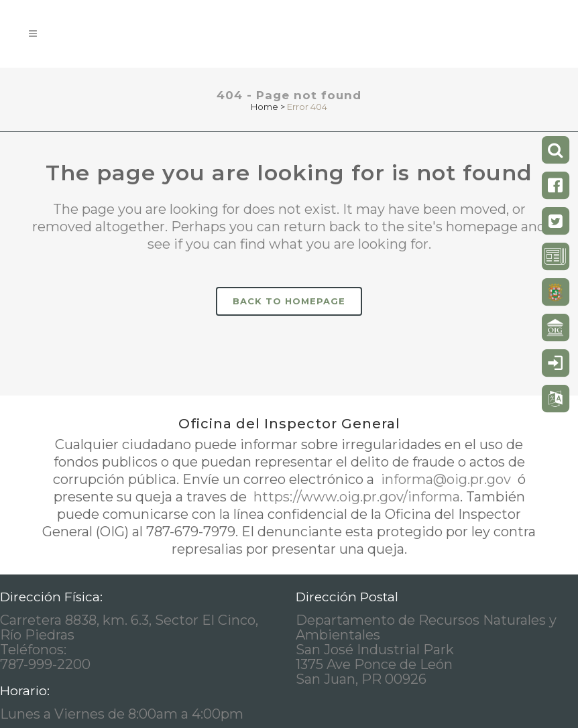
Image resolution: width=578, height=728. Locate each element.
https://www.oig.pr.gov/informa (355, 497)
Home (265, 107)
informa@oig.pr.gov (446, 479)
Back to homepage (289, 301)
